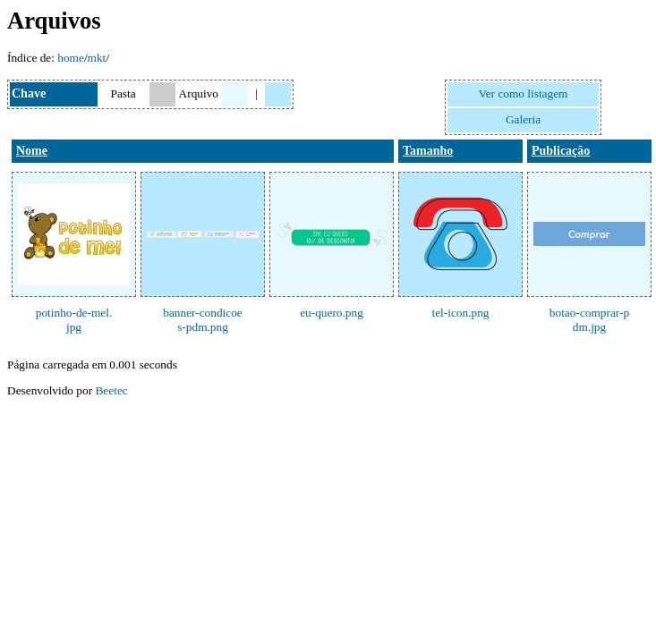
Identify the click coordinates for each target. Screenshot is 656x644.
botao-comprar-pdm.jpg (589, 320)
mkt (97, 58)
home (71, 58)
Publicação (561, 151)
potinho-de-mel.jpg (74, 320)
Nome (32, 151)
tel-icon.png (460, 313)
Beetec (111, 390)
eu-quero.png (332, 313)
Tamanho (428, 151)
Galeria (523, 119)
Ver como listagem (524, 93)
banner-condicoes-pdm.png (203, 320)
